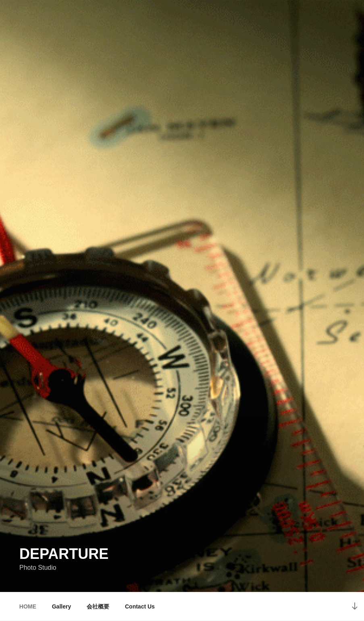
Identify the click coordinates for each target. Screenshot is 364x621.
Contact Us (140, 606)
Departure (64, 554)
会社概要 (98, 606)
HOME (28, 606)
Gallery (61, 606)
